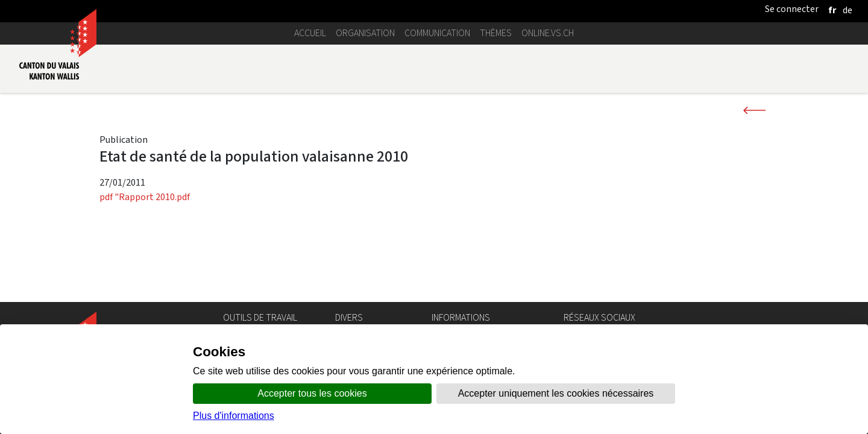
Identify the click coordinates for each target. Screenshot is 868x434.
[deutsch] (848, 10)
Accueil (310, 33)
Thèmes (496, 33)
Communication (437, 33)
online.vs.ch (548, 33)
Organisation (365, 33)
